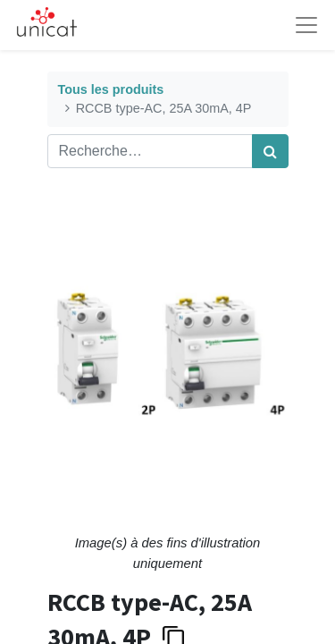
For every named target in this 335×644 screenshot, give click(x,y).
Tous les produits (111, 89)
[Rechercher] (270, 151)
